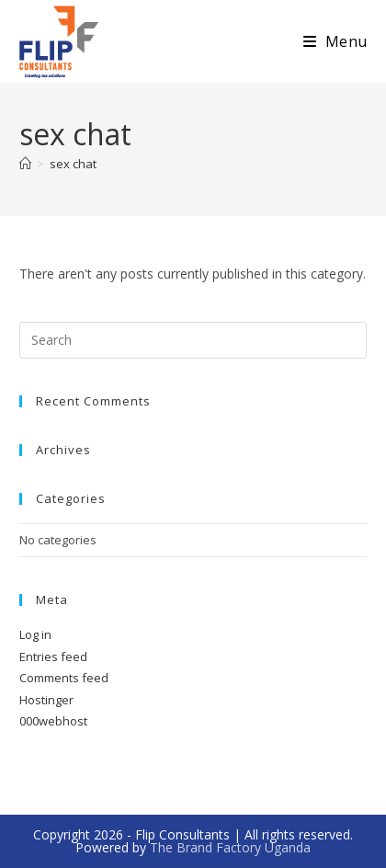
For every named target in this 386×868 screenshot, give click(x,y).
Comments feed (64, 678)
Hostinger (46, 700)
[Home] (25, 164)
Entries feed (53, 657)
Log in (35, 634)
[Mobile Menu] (335, 41)
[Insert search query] (193, 340)
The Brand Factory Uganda (230, 847)
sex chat (73, 164)
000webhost (53, 721)
